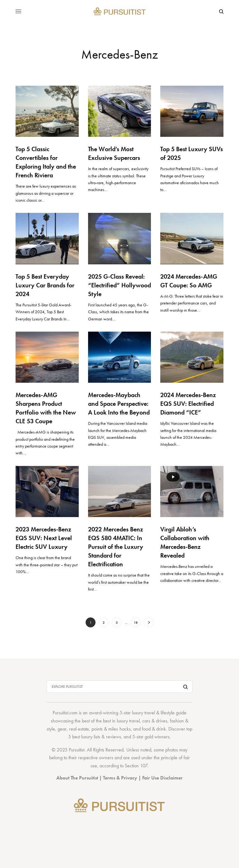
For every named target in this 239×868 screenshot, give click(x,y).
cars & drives (155, 721)
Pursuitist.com (65, 713)
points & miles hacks (111, 729)
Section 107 (136, 766)
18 (136, 622)
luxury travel (128, 721)
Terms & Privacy (120, 778)
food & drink (154, 729)
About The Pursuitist (77, 778)
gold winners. (158, 737)
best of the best (96, 721)
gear (62, 729)
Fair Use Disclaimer (162, 778)
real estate (79, 729)
